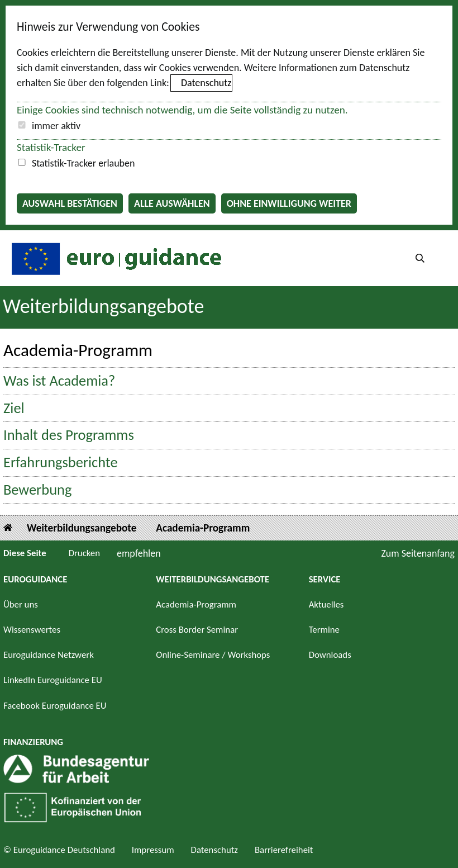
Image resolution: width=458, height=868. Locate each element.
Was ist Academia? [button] (59, 381)
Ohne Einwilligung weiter (289, 203)
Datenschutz (206, 83)
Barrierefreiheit (284, 850)
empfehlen (139, 553)
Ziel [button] (14, 408)
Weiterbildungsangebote (103, 306)
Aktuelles (326, 604)
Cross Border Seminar (197, 630)
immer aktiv (56, 126)
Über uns (21, 604)
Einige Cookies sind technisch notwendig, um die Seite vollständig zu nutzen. (182, 110)
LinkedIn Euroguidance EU (53, 680)
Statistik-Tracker (51, 147)
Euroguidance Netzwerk (49, 655)
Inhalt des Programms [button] (69, 435)
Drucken (84, 553)
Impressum (153, 850)
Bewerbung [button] (37, 490)
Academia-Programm (203, 528)
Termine (324, 630)
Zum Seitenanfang (418, 553)
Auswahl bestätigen (70, 203)
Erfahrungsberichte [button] (61, 463)
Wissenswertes (32, 630)
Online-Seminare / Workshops (213, 655)
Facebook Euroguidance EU (55, 706)
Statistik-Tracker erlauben (83, 163)
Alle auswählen (172, 203)
